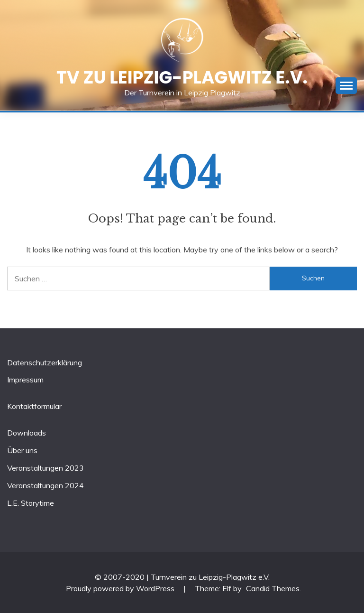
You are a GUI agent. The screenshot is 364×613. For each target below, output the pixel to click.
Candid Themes (273, 588)
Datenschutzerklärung (45, 362)
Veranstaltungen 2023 (45, 468)
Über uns (22, 450)
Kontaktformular (34, 406)
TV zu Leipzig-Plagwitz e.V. (182, 77)
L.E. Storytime (31, 503)
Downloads (27, 433)
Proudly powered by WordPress (121, 588)
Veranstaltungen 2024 (45, 485)
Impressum (25, 380)
